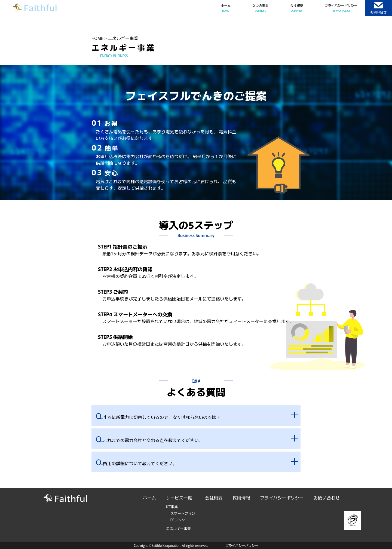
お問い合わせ (327, 498)
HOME (97, 38)
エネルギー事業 (178, 528)
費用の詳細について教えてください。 (136, 462)
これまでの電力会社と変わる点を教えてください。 (149, 439)
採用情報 (241, 498)
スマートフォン (183, 513)
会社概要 (214, 498)
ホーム (149, 498)
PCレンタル (180, 520)
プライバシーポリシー (282, 498)
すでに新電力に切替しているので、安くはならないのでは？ (158, 415)
